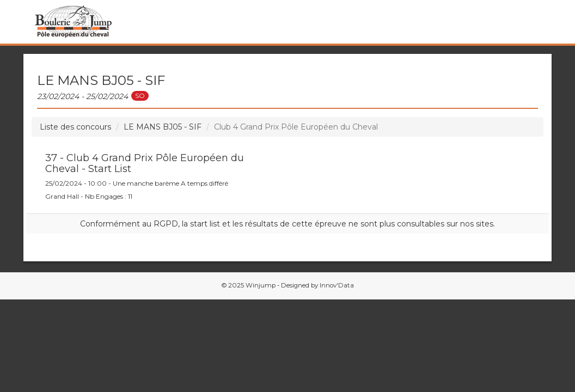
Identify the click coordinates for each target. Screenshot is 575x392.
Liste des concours (75, 127)
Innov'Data (337, 285)
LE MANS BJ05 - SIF (163, 127)
